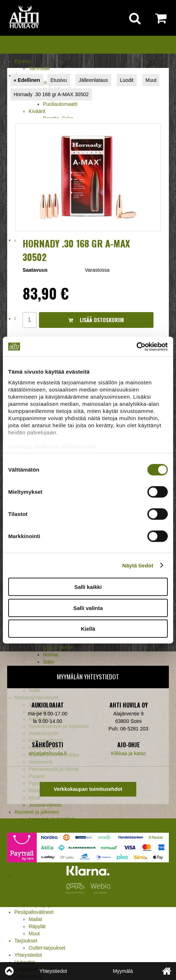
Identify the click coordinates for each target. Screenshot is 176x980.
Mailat (35, 919)
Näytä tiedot (138, 565)
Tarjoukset (26, 941)
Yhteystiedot (28, 955)
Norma (50, 655)
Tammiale (39, 68)
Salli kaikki (88, 587)
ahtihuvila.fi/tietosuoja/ (65, 446)
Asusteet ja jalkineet (37, 812)
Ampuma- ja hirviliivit (52, 819)
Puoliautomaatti (60, 104)
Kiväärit (37, 111)
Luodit (127, 80)
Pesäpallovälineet (34, 912)
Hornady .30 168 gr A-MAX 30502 (51, 94)
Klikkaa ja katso (128, 753)
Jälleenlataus (93, 80)
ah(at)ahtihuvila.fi (48, 753)
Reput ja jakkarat (47, 905)
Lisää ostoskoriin (96, 320)
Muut (34, 934)
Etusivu (23, 61)
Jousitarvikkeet (45, 805)
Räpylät (37, 926)
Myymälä (123, 971)
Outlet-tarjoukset (47, 948)
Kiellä (88, 629)
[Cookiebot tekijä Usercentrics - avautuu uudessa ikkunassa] (136, 346)
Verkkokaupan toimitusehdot (88, 789)
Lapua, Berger (59, 647)
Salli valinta (88, 608)
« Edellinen (27, 80)
